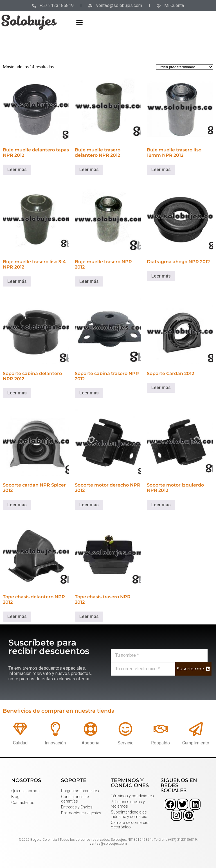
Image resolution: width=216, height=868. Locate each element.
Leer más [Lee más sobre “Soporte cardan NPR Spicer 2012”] (17, 505)
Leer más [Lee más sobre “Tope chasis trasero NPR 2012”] (89, 616)
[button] (80, 22)
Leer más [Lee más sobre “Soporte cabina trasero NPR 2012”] (89, 393)
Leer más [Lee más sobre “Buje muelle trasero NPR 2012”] (89, 281)
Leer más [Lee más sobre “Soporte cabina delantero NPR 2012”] (17, 393)
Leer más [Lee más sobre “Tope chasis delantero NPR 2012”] (17, 616)
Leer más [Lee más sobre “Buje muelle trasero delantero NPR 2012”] (89, 170)
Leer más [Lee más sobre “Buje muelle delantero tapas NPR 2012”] (17, 170)
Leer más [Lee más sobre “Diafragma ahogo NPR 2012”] (161, 276)
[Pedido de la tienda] (185, 67)
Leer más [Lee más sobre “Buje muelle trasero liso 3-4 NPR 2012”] (17, 281)
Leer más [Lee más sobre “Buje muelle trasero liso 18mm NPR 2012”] (161, 170)
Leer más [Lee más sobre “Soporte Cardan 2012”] (161, 388)
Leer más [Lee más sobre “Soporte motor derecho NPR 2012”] (89, 505)
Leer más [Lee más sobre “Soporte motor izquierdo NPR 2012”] (161, 505)
